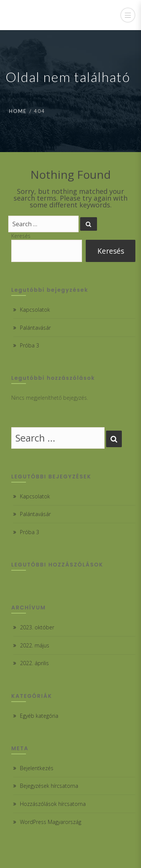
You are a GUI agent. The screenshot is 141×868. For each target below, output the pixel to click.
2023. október (37, 627)
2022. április (34, 663)
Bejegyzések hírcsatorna (49, 786)
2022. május (35, 645)
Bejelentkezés (37, 768)
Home (18, 111)
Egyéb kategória (39, 716)
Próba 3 (30, 345)
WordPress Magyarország (51, 822)
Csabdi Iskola (42, 15)
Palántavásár (35, 328)
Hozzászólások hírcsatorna (53, 804)
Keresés (21, 236)
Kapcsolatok (35, 310)
